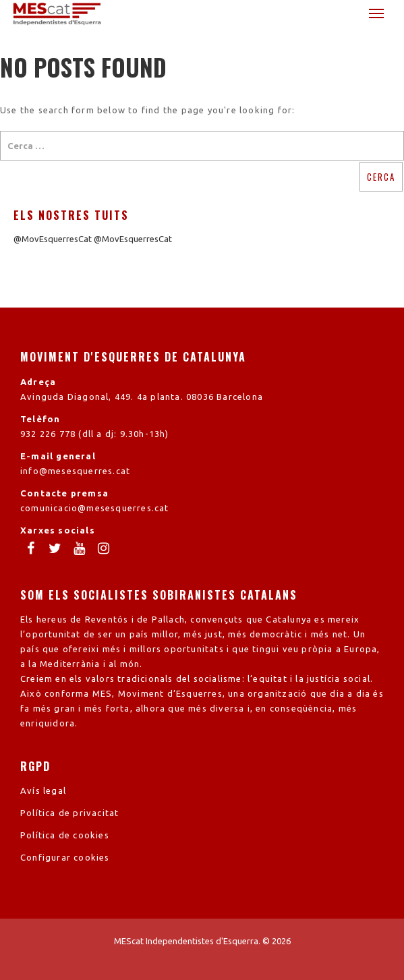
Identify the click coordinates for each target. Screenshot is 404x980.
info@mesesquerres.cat (75, 471)
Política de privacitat (69, 813)
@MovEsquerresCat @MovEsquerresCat (93, 239)
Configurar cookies (65, 857)
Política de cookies (65, 835)
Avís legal (43, 790)
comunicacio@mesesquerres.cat (95, 508)
